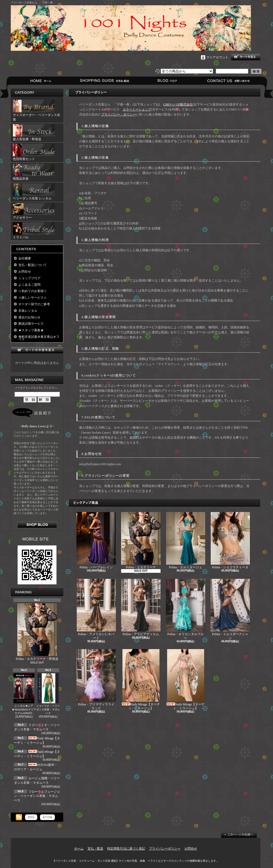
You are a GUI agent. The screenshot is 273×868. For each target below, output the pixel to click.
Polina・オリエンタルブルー (186, 609)
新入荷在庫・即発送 (34, 133)
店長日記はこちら (37, 525)
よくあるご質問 (29, 285)
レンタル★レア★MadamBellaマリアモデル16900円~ (24, 694)
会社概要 (25, 258)
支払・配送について (104, 81)
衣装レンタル (28, 311)
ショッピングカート (246, 57)
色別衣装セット (34, 152)
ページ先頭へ (239, 835)
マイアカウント (217, 57)
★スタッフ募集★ (31, 330)
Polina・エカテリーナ (141, 541)
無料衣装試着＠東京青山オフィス (39, 338)
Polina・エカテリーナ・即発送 (37, 632)
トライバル (34, 231)
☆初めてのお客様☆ (33, 291)
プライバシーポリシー (165, 849)
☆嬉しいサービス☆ (33, 298)
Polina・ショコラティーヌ (230, 541)
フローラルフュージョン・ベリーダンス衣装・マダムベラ (37, 796)
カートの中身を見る (37, 350)
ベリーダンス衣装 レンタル (34, 192)
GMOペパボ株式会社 (178, 104)
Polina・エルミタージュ (186, 541)
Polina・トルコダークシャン (230, 609)
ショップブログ (166, 81)
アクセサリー (34, 211)
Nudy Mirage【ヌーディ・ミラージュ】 (141, 679)
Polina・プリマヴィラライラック (96, 679)
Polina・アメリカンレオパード (96, 609)
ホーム (42, 81)
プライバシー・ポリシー (119, 114)
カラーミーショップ (137, 109)
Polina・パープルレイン (96, 541)
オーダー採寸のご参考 (34, 304)
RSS (31, 817)
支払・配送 (95, 849)
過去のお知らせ (29, 317)
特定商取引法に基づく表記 (126, 849)
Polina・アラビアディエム (141, 607)
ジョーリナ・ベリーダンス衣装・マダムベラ (48, 694)
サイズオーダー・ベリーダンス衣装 (37, 111)
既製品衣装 (34, 172)
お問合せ (229, 81)
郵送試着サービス (31, 324)
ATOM (47, 817)
